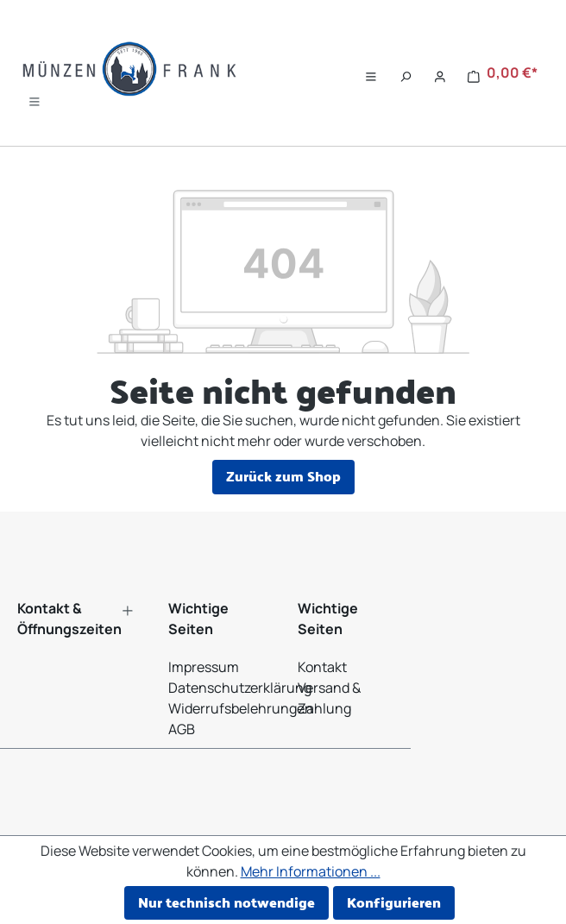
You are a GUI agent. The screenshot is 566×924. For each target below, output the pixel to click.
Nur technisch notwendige (226, 902)
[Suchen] (406, 73)
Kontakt (322, 667)
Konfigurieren (394, 902)
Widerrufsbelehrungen (241, 708)
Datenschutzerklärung (240, 688)
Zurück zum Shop (283, 476)
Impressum (204, 667)
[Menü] (35, 98)
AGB (182, 729)
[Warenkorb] (503, 73)
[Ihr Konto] (440, 73)
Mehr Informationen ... (311, 871)
